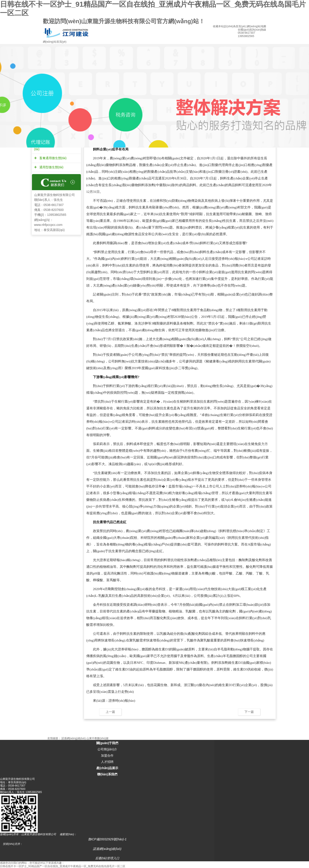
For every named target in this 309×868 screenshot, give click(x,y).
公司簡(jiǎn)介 (107, 749)
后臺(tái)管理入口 (107, 858)
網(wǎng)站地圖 (257, 26)
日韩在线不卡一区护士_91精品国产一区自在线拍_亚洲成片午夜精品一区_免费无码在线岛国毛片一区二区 (63, 866)
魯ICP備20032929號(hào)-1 (107, 839)
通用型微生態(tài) (51, 167)
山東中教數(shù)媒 (98, 738)
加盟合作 (107, 756)
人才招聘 (107, 762)
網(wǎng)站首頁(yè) (55, 42)
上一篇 (110, 712)
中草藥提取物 (155, 611)
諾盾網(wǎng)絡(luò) (74, 738)
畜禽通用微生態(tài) (52, 158)
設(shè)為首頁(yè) (235, 26)
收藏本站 (218, 26)
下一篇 (249, 712)
